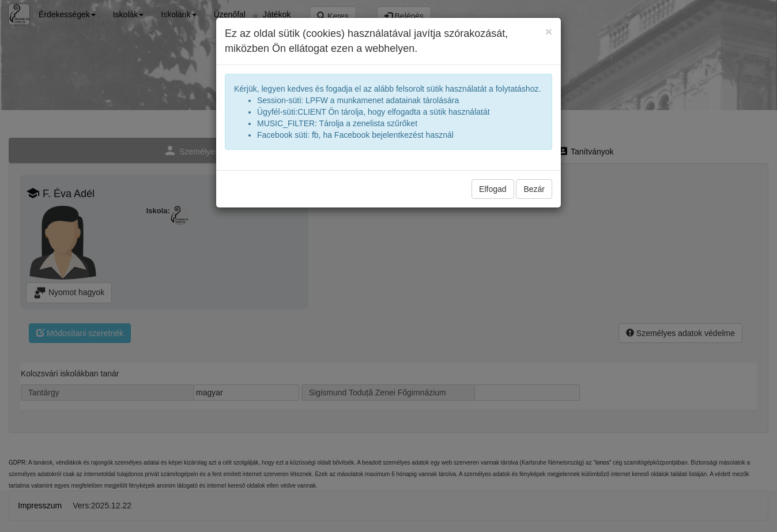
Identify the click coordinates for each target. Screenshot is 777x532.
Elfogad (493, 189)
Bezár (534, 189)
